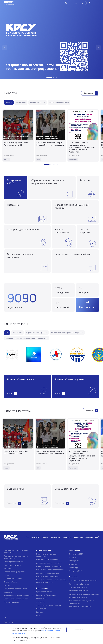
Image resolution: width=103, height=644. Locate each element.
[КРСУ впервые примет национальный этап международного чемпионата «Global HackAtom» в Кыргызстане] (83, 136)
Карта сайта (9, 622)
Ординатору (73, 568)
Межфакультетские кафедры (80, 606)
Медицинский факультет (78, 597)
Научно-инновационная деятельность (19, 595)
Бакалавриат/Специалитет (46, 595)
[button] (49, 77)
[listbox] (68, 3)
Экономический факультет (79, 584)
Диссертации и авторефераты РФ (49, 563)
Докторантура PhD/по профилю (48, 605)
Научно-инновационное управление (50, 570)
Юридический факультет (78, 587)
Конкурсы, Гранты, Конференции (49, 566)
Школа (39, 615)
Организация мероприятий (14, 572)
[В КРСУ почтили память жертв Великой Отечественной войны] (51, 136)
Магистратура (42, 598)
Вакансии (8, 568)
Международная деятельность (16, 589)
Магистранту (74, 561)
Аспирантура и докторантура (48, 573)
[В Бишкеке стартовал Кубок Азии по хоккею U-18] (18, 136)
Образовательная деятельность (16, 599)
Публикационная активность (47, 560)
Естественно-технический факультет (83, 581)
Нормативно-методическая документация (47, 555)
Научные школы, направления (48, 576)
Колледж (40, 612)
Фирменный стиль (11, 582)
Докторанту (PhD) (76, 571)
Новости (7, 575)
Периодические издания (13, 579)
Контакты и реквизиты (12, 565)
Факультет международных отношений (84, 594)
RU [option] (66, 3)
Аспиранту (73, 564)
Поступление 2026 (76, 554)
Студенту (72, 557)
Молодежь (8, 592)
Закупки (7, 585)
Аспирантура (41, 602)
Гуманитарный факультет (78, 591)
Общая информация (11, 602)
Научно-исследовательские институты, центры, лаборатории (51, 581)
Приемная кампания (44, 592)
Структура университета (13, 562)
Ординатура (41, 609)
